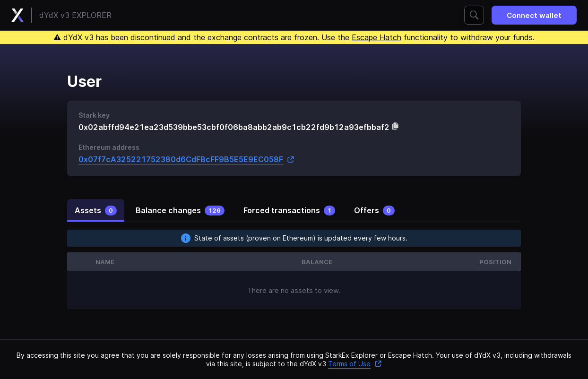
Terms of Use (355, 364)
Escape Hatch (376, 37)
